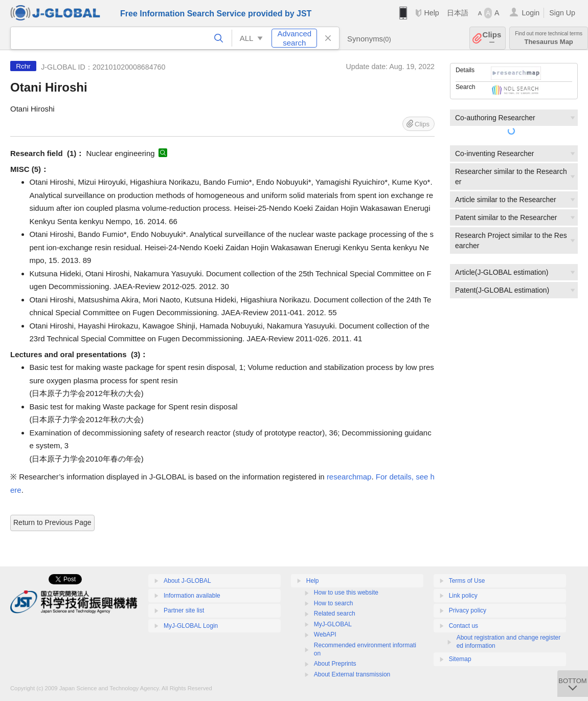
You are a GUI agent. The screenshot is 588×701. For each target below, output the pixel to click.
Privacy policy (468, 610)
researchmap (349, 477)
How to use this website (346, 593)
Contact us (463, 626)
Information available (192, 596)
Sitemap (460, 659)
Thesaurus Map (549, 38)
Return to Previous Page (52, 522)
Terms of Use (467, 581)
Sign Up (562, 13)
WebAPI (325, 634)
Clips (492, 38)
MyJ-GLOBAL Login (191, 626)
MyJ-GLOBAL (333, 624)
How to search (334, 603)
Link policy (463, 596)
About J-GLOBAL (187, 581)
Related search (335, 614)
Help (431, 13)
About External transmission (352, 674)
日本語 (458, 13)
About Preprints (335, 664)
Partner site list (184, 610)
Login (530, 13)
